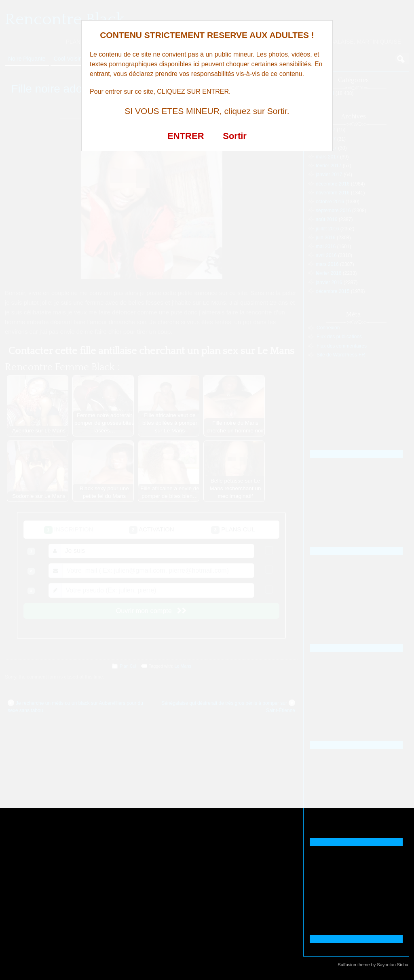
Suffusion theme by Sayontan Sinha (373, 965)
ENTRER (186, 136)
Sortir (235, 136)
